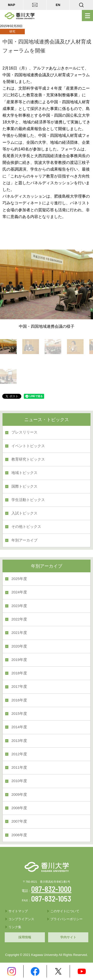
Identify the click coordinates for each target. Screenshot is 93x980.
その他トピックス (26, 527)
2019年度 (19, 660)
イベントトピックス (28, 446)
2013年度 (19, 741)
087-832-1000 (51, 889)
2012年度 (19, 754)
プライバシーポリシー (66, 919)
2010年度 (19, 781)
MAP (12, 5)
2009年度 (19, 795)
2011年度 (19, 767)
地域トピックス (24, 473)
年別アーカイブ (24, 540)
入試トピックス (24, 513)
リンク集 (15, 927)
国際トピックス (24, 486)
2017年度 (19, 687)
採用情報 (25, 937)
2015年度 (19, 714)
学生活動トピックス (28, 500)
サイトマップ (18, 911)
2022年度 (19, 619)
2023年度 (19, 606)
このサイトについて (65, 911)
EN (58, 5)
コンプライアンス (21, 919)
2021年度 (19, 633)
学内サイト (68, 937)
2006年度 (19, 835)
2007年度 (19, 821)
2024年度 (19, 592)
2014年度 (19, 727)
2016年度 (19, 700)
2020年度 (19, 646)
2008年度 (19, 808)
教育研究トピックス (28, 459)
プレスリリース (24, 432)
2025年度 (19, 579)
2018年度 (19, 673)
